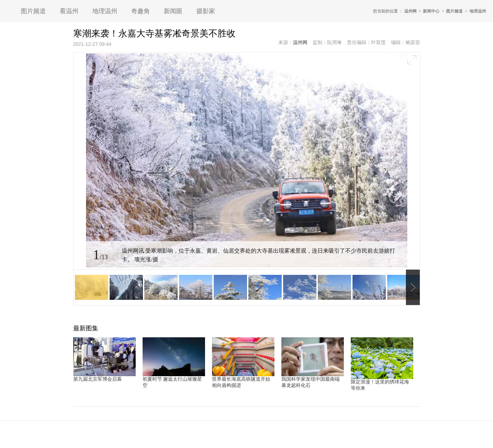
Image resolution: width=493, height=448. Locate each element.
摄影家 (206, 11)
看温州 (69, 11)
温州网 (410, 11)
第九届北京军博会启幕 (97, 379)
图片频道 (33, 11)
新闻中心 (431, 11)
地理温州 (105, 11)
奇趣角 (141, 11)
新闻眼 (173, 11)
